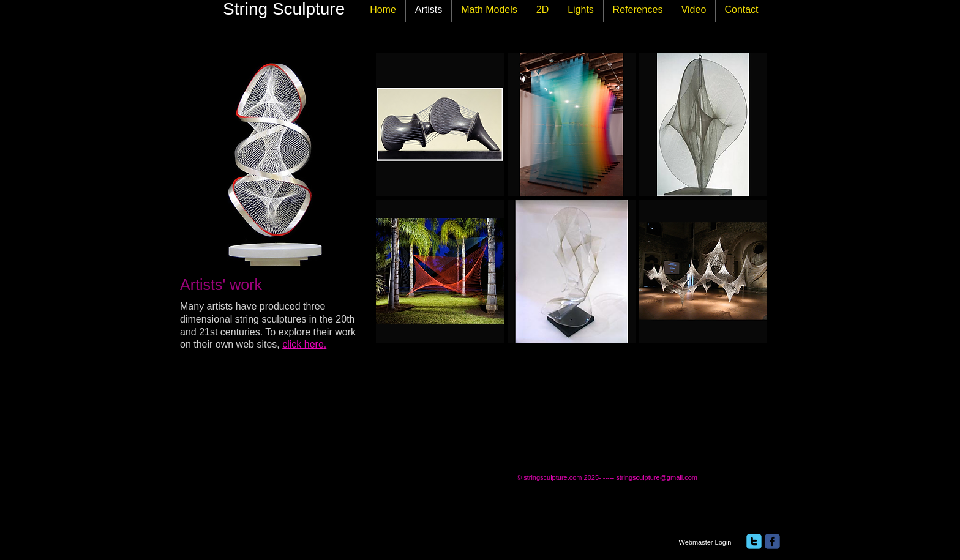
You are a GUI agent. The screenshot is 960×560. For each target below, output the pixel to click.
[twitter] (754, 541)
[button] (440, 124)
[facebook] (772, 541)
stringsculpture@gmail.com (657, 477)
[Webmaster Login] (705, 542)
